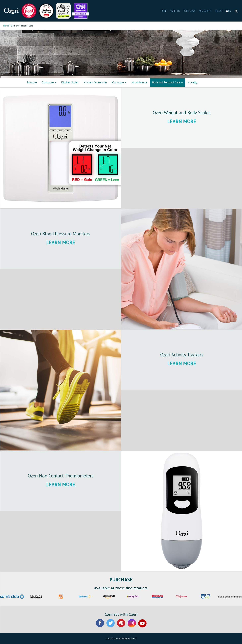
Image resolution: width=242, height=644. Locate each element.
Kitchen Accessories (95, 82)
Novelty (192, 82)
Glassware (49, 82)
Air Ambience (139, 82)
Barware (32, 82)
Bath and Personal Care (167, 82)
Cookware (119, 82)
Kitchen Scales (70, 82)
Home (6, 26)
